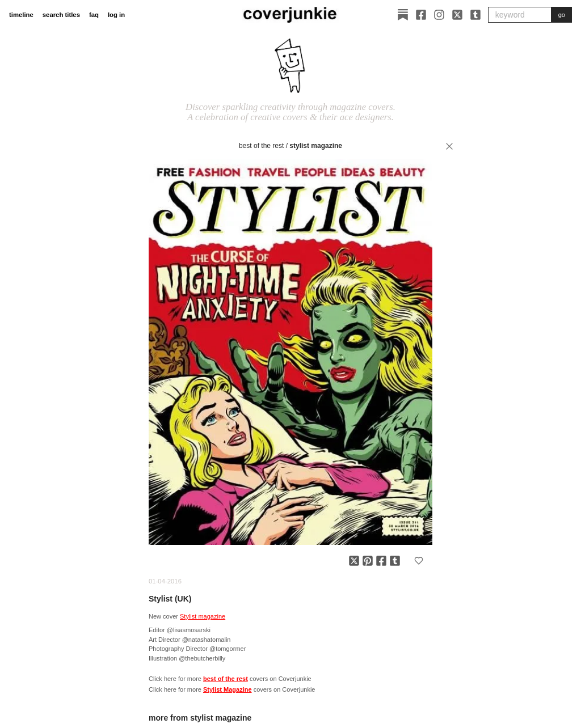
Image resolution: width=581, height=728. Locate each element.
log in (116, 15)
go (562, 15)
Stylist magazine (203, 616)
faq (94, 15)
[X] (457, 15)
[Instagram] (439, 15)
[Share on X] (354, 561)
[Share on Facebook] (381, 561)
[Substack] (403, 15)
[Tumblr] (475, 15)
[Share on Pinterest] (368, 561)
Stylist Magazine (316, 146)
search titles (61, 15)
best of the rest (261, 146)
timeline (21, 15)
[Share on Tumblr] (395, 561)
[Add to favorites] (419, 561)
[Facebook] (421, 15)
